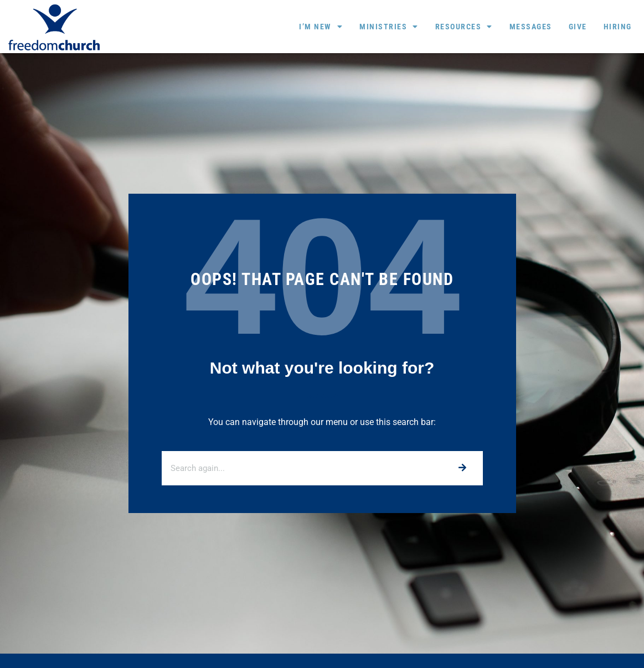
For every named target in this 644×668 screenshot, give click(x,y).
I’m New (321, 27)
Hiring (618, 27)
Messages (531, 27)
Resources (464, 27)
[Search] (462, 468)
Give (578, 27)
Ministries (389, 27)
